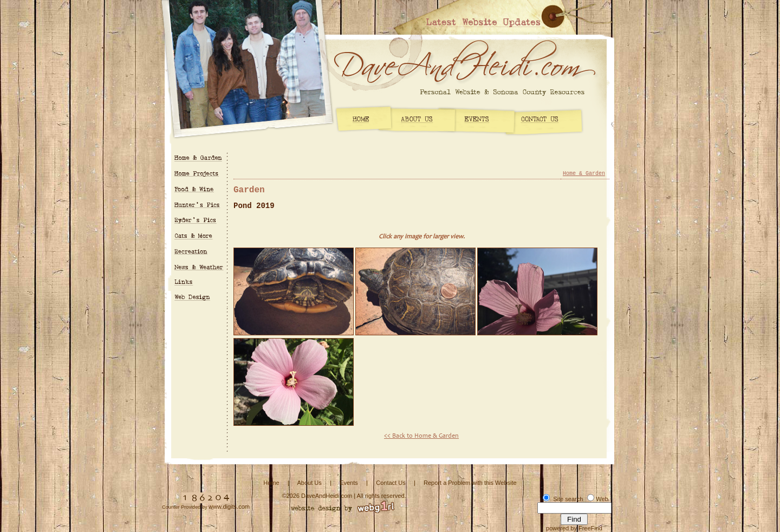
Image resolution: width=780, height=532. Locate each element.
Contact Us (391, 483)
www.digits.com (229, 507)
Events (349, 483)
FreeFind (590, 528)
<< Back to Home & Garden (421, 436)
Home (271, 483)
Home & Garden (584, 174)
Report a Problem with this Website (470, 483)
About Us (309, 483)
